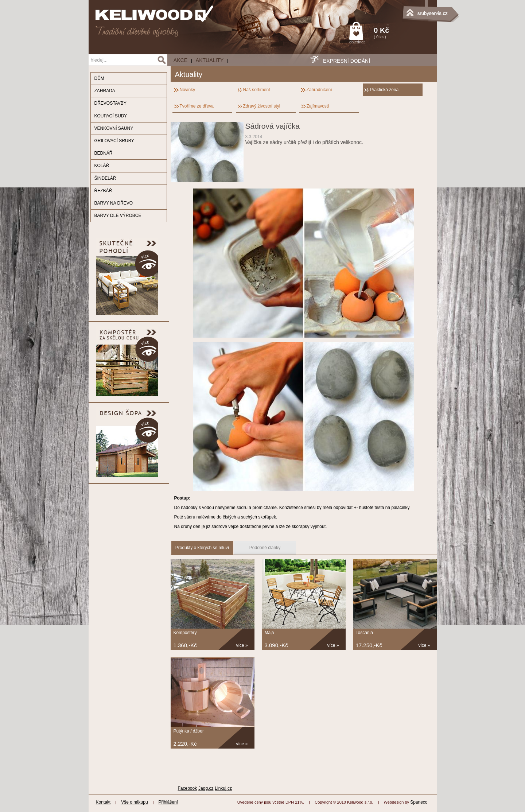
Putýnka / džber (189, 731)
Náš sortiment (257, 90)
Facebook (188, 788)
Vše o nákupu (134, 802)
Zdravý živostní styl (262, 106)
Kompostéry (185, 633)
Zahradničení (319, 90)
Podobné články (265, 548)
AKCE (180, 60)
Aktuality (210, 60)
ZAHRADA (105, 91)
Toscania (364, 633)
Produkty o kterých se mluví (202, 548)
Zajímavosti (318, 106)
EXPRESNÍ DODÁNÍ (347, 61)
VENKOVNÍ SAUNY (114, 128)
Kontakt (103, 802)
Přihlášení (168, 802)
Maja (269, 633)
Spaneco (419, 802)
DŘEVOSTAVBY (110, 103)
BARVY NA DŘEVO (114, 203)
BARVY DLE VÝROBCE (118, 215)
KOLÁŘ (102, 166)
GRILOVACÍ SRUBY (114, 141)
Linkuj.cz (223, 788)
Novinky (188, 90)
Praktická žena (384, 90)
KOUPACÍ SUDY (111, 116)
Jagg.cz (206, 788)
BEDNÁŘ (104, 153)
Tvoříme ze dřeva (197, 106)
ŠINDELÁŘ (105, 178)
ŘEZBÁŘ (103, 191)
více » (242, 645)
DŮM (99, 78)
